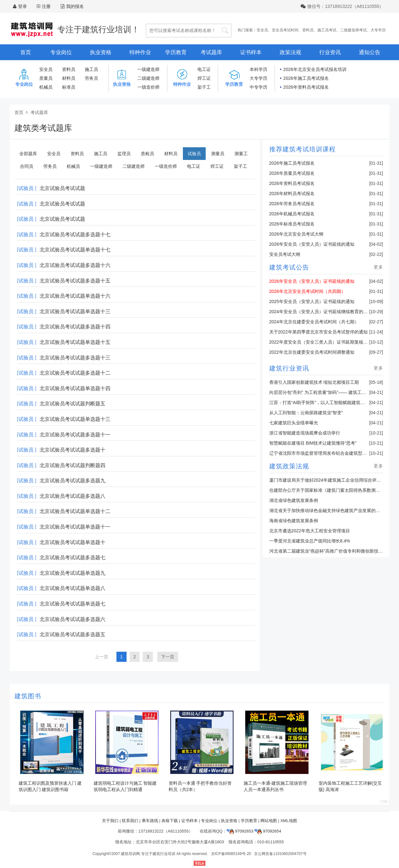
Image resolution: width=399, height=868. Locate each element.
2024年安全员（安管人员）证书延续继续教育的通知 (321, 312)
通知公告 (370, 52)
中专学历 (259, 87)
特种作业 (140, 52)
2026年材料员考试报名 (292, 193)
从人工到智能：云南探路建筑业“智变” (306, 413)
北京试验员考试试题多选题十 (72, 450)
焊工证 (204, 78)
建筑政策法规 (289, 466)
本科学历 (259, 69)
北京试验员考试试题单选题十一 (75, 527)
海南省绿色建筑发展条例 (294, 521)
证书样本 (251, 52)
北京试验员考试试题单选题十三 (75, 311)
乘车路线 (150, 821)
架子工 (204, 87)
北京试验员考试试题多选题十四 (75, 327)
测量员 (218, 154)
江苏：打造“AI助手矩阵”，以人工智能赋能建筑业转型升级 (326, 402)
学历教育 (176, 52)
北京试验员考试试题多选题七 (72, 558)
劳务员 (91, 78)
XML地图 (289, 821)
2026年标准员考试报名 (292, 224)
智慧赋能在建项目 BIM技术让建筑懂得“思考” (313, 443)
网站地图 (269, 821)
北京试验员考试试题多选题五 (72, 634)
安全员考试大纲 (285, 254)
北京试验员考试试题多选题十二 (75, 373)
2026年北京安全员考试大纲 (296, 234)
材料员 (69, 78)
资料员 (308, 30)
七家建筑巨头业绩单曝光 (294, 423)
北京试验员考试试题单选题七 (72, 604)
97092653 (240, 831)
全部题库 (28, 154)
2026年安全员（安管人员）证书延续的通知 (312, 244)
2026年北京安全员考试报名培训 (315, 69)
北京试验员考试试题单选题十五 (75, 342)
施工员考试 (327, 30)
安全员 (262, 30)
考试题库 (211, 52)
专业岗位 (61, 52)
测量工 (241, 154)
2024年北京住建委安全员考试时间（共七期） (314, 322)
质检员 (147, 154)
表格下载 (170, 821)
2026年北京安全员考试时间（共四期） (307, 291)
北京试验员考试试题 (62, 188)
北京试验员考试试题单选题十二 (75, 511)
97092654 (268, 831)
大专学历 (378, 30)
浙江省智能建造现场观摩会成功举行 (305, 433)
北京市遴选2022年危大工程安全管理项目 (310, 531)
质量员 (46, 78)
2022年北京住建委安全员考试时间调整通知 (312, 352)
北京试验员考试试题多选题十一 (75, 435)
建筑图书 (28, 696)
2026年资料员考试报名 (306, 87)
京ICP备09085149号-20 (231, 854)
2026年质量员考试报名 (292, 173)
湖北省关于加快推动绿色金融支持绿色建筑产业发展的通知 (327, 510)
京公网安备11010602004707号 (280, 854)
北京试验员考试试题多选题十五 (75, 281)
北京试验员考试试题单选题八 (72, 588)
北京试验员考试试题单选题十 (72, 542)
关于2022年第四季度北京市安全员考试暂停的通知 (318, 332)
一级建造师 (148, 69)
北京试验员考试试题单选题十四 (75, 388)
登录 (22, 6)
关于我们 (110, 821)
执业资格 (101, 52)
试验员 (194, 154)
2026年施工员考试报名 (306, 78)
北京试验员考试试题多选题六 (72, 619)
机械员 (46, 87)
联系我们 (130, 821)
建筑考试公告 (289, 267)
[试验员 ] (27, 188)
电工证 (204, 69)
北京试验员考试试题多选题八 (72, 496)
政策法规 (290, 52)
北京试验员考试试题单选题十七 (75, 250)
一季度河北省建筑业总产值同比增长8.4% (310, 541)
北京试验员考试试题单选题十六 (75, 296)
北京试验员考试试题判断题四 (72, 465)
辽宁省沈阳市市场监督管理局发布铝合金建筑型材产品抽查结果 (331, 453)
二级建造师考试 (353, 30)
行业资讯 (330, 52)
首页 (26, 52)
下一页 (168, 657)
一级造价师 (148, 87)
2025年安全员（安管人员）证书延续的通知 (312, 301)
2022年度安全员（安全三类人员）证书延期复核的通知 (323, 342)
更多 (378, 267)
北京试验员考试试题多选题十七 (75, 234)
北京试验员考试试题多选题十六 (75, 265)
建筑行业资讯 (289, 368)
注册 (46, 6)
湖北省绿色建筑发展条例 (294, 500)
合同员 (27, 166)
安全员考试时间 (285, 30)
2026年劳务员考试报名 (292, 204)
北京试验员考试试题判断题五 (72, 404)
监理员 (124, 154)
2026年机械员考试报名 (292, 214)
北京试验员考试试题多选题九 (72, 481)
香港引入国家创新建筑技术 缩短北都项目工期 (314, 382)
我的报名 (72, 6)
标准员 (69, 87)
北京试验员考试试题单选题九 (72, 573)
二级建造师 (148, 78)
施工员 (91, 69)
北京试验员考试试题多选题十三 (75, 358)
